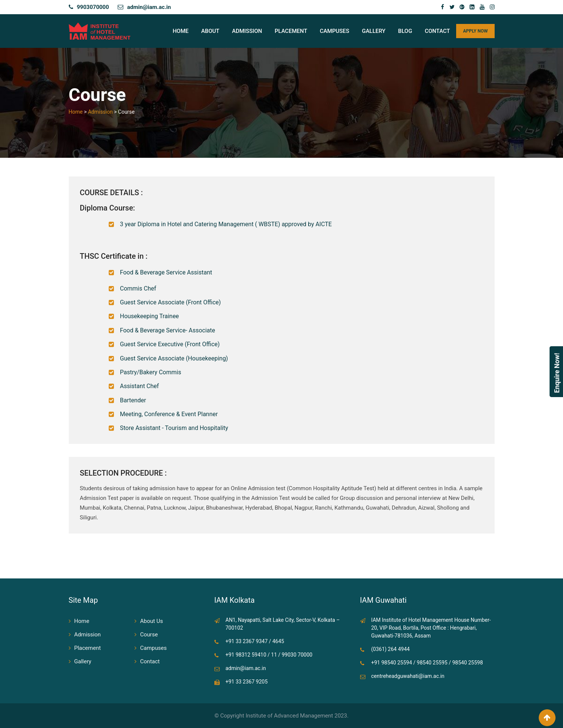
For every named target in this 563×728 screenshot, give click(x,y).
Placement (291, 31)
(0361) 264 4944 (391, 649)
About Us (151, 621)
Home (181, 31)
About (211, 31)
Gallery (374, 31)
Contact (437, 31)
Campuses (335, 31)
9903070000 (93, 7)
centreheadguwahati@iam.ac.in (408, 676)
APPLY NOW (475, 31)
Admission (247, 31)
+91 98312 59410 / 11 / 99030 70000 (269, 655)
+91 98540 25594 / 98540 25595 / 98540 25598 (427, 663)
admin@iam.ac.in (149, 7)
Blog (405, 31)
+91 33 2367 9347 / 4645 (255, 641)
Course (149, 635)
